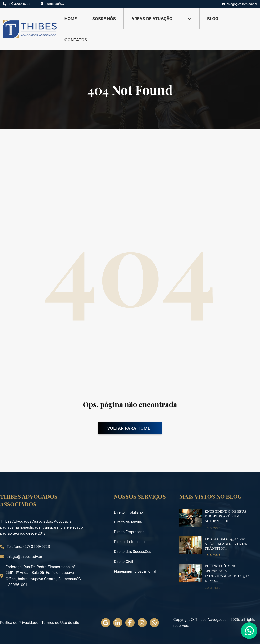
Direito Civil (123, 561)
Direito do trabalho (129, 542)
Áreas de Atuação (152, 19)
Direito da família (128, 522)
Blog (213, 19)
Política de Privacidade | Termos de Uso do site (40, 623)
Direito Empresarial (130, 532)
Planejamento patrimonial (135, 571)
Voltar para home (129, 428)
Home (71, 19)
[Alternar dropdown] (190, 19)
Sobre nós (104, 19)
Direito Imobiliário (128, 512)
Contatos (76, 40)
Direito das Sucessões (132, 552)
